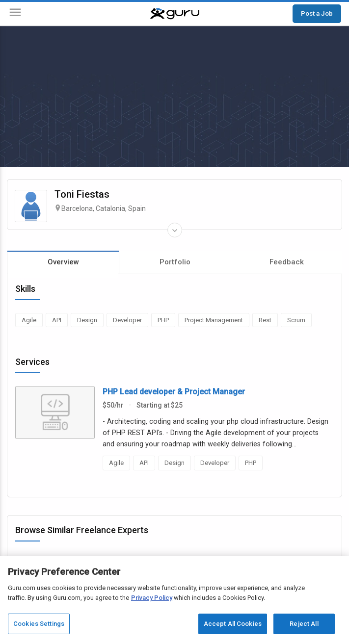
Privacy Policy (152, 598)
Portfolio (175, 262)
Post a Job (317, 13)
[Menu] (15, 14)
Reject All (304, 624)
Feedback (287, 262)
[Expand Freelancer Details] (175, 230)
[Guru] (175, 14)
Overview (63, 262)
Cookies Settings (39, 624)
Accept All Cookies (233, 624)
